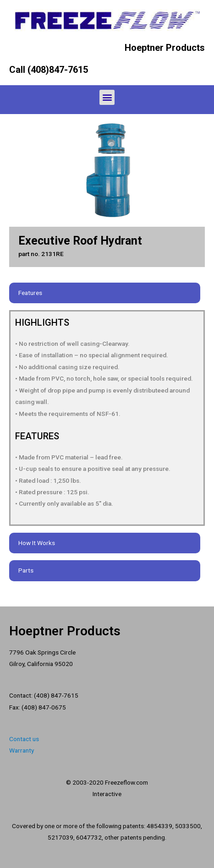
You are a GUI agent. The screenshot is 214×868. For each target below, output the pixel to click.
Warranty (22, 750)
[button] (107, 97)
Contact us (24, 739)
